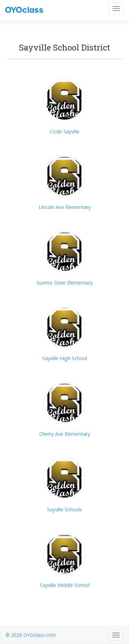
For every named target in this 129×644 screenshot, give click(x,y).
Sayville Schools (65, 509)
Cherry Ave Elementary (65, 434)
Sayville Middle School (65, 585)
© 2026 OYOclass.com (31, 635)
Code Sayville (65, 131)
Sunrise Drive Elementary (64, 283)
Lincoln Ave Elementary (65, 207)
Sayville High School (65, 358)
